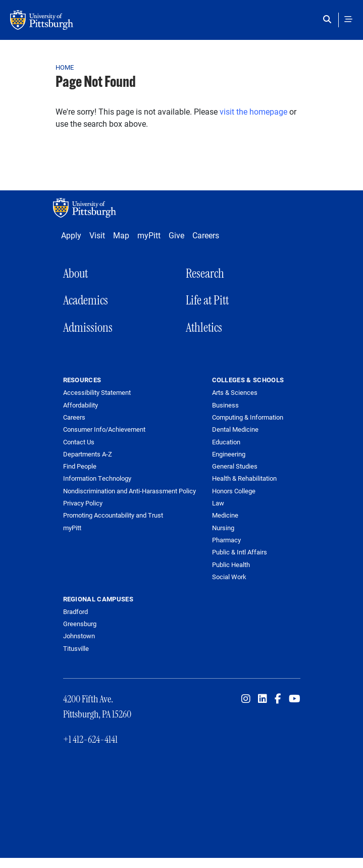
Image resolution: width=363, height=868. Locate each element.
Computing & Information (248, 417)
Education (226, 442)
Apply (71, 235)
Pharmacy (226, 540)
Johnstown (79, 636)
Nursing (223, 528)
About (75, 273)
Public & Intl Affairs (240, 552)
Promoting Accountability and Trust (113, 515)
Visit (97, 235)
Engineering (229, 454)
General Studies (235, 466)
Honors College (234, 491)
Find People (80, 466)
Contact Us (79, 442)
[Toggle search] (329, 19)
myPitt (149, 235)
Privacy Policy (83, 503)
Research (205, 273)
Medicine (225, 515)
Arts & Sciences (235, 392)
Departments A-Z (88, 454)
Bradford (75, 611)
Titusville (76, 648)
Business (225, 405)
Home (65, 67)
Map (121, 235)
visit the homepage (253, 111)
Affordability (81, 405)
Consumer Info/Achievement (104, 429)
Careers (206, 235)
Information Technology (97, 478)
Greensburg (80, 624)
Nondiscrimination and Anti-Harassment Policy (129, 491)
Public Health (231, 565)
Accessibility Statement (97, 393)
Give (176, 235)
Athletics (204, 327)
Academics (86, 300)
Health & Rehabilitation (244, 478)
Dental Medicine (235, 429)
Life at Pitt (207, 300)
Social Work (229, 577)
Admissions (88, 327)
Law (218, 503)
